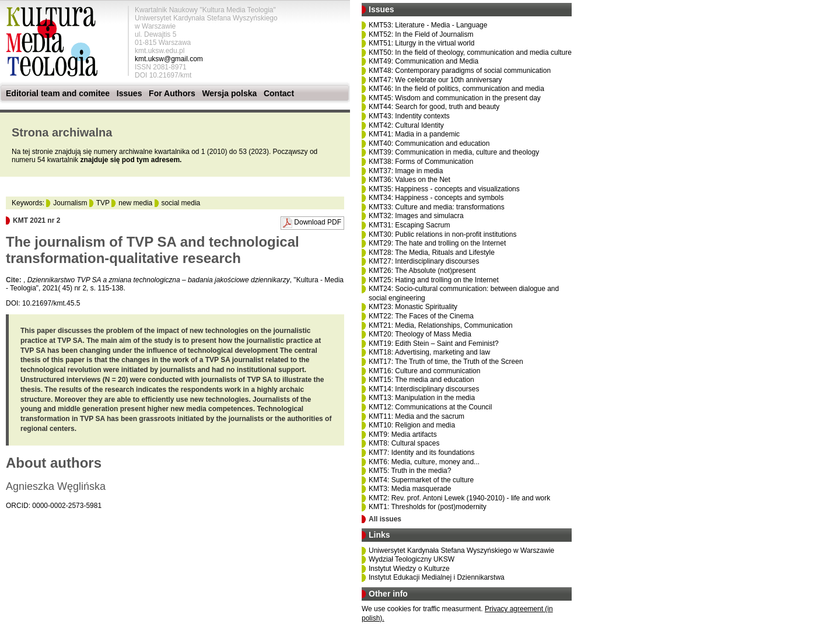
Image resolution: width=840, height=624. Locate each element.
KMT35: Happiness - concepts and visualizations (444, 189)
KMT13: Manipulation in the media (422, 398)
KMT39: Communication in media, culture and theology (454, 152)
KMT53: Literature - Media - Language (428, 25)
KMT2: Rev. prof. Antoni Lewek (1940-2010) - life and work (459, 498)
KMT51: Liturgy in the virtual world (421, 43)
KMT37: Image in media (406, 171)
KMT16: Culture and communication (424, 371)
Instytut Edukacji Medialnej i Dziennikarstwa (437, 577)
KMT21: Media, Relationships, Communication (441, 325)
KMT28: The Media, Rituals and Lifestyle (432, 253)
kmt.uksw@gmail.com (169, 59)
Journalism (70, 203)
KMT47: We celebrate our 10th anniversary (435, 80)
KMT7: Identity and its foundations (421, 453)
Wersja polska (229, 93)
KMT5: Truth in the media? (410, 471)
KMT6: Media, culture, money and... (424, 462)
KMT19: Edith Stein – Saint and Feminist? (434, 343)
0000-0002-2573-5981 (67, 506)
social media (181, 203)
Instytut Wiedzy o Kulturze (409, 569)
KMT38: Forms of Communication (421, 162)
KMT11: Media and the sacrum (416, 416)
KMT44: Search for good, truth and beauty (434, 107)
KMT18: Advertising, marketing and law (429, 352)
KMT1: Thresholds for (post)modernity (428, 507)
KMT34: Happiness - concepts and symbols (436, 198)
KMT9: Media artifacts (403, 434)
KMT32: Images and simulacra (416, 216)
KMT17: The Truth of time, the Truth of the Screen (446, 362)
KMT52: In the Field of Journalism (421, 34)
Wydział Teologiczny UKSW (412, 559)
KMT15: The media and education (421, 380)
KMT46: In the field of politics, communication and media (456, 89)
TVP (103, 203)
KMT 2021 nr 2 (36, 220)
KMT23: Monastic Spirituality (413, 307)
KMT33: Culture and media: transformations (437, 207)
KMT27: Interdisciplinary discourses (424, 261)
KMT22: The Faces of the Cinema (421, 316)
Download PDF (318, 222)
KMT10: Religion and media (412, 425)
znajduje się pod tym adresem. (131, 160)
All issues (385, 519)
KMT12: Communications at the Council (430, 407)
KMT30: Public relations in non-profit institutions (442, 234)
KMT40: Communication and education (429, 143)
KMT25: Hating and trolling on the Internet (434, 280)
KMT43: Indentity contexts (409, 116)
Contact (279, 93)
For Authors (172, 93)
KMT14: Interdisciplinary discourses (424, 389)
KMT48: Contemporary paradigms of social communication (460, 71)
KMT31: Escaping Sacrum (409, 225)
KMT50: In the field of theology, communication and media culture (470, 52)
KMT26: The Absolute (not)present (422, 271)
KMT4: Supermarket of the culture (421, 480)
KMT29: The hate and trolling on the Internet (437, 243)
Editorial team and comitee (58, 93)
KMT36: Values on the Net (409, 180)
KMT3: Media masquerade (410, 489)
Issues (129, 93)
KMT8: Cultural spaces (404, 443)
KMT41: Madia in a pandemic (414, 134)
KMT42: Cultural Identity (406, 125)
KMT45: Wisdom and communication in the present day (455, 98)
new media (135, 203)
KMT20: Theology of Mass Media (420, 334)
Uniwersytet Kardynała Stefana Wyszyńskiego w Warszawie (461, 551)
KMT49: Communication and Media (423, 61)
